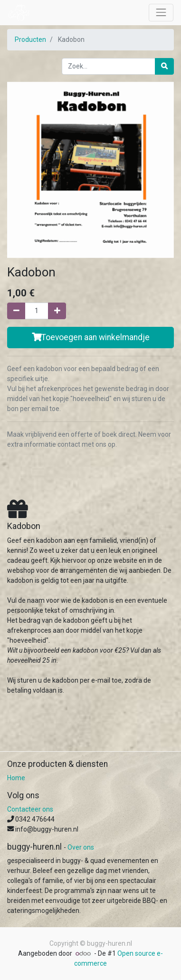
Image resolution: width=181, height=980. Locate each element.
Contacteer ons (30, 809)
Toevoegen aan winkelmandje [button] (91, 337)
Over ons (81, 847)
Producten (30, 39)
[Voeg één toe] (57, 311)
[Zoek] (164, 66)
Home (16, 778)
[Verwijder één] (16, 311)
